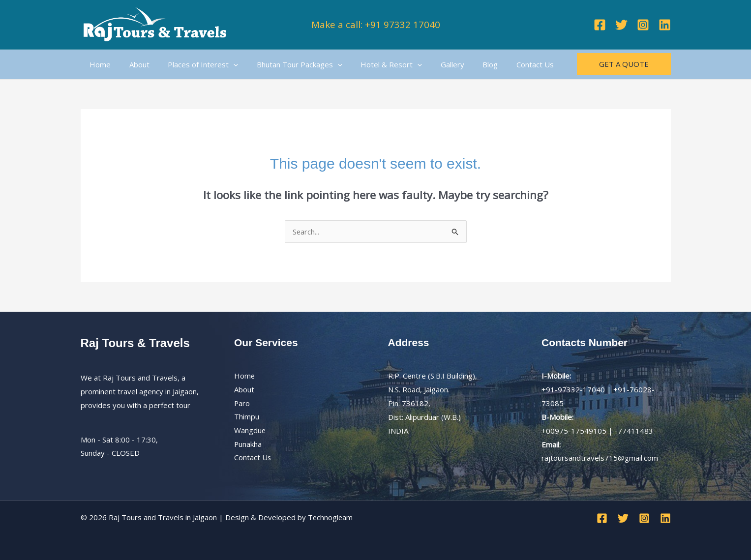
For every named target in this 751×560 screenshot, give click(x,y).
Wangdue (250, 431)
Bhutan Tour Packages (287, 64)
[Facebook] (600, 25)
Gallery (432, 64)
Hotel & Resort (375, 64)
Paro (242, 403)
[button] (624, 64)
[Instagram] (643, 25)
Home (99, 64)
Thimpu (247, 417)
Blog (466, 64)
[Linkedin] (665, 25)
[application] (225, 64)
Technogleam (331, 517)
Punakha (248, 444)
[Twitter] (621, 25)
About (134, 64)
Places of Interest (194, 64)
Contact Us (508, 64)
